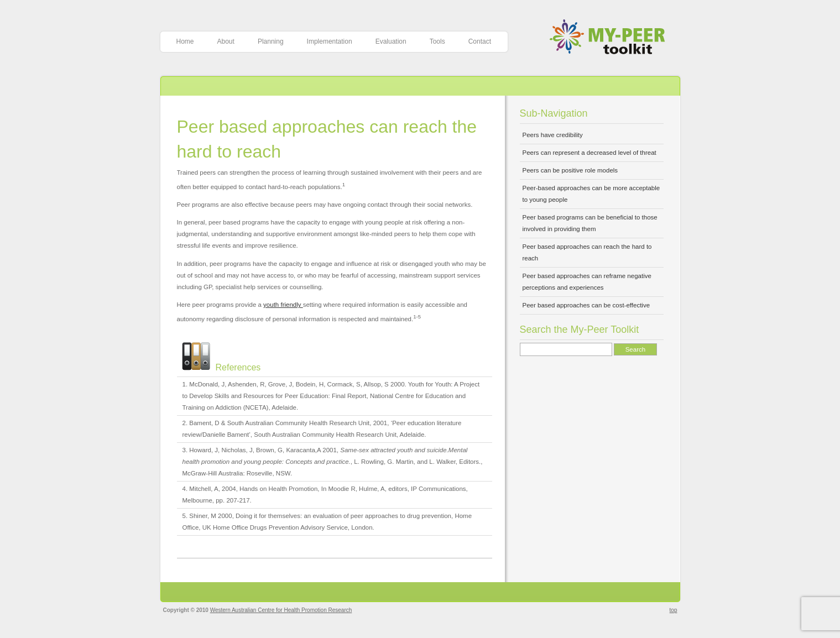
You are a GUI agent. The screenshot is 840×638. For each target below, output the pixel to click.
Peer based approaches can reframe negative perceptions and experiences (587, 282)
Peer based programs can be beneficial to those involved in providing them (590, 223)
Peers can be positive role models (570, 170)
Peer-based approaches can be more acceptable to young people (591, 194)
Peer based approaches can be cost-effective (586, 305)
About (226, 41)
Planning (271, 41)
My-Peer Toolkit (611, 38)
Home (185, 41)
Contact (480, 41)
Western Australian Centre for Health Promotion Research (281, 610)
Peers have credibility (553, 135)
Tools (437, 41)
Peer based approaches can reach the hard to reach (587, 252)
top (674, 610)
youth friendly (283, 305)
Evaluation (391, 41)
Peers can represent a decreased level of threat (589, 153)
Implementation (330, 41)
